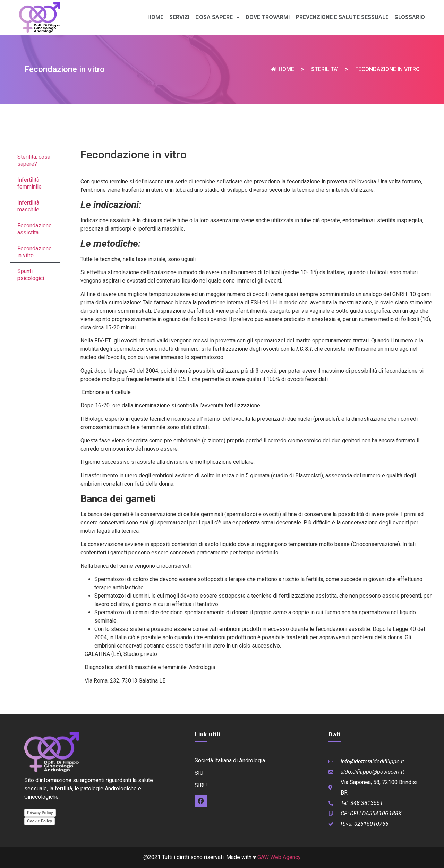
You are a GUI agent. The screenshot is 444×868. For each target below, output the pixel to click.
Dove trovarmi (268, 17)
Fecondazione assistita (35, 229)
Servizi (179, 17)
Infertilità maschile (28, 206)
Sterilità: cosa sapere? (34, 160)
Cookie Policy (40, 821)
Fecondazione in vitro (35, 252)
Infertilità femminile (29, 183)
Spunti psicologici (31, 275)
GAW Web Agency (279, 857)
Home (155, 17)
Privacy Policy (40, 813)
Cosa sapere (217, 17)
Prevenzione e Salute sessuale (342, 17)
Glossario (410, 17)
